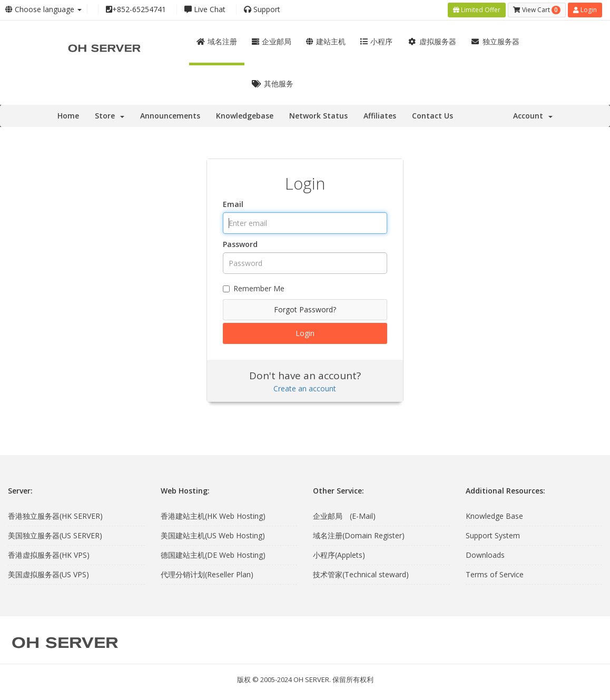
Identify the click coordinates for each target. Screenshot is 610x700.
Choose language (43, 9)
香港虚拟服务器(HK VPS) (49, 554)
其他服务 (273, 83)
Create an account (305, 388)
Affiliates (380, 116)
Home (68, 116)
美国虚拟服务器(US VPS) (48, 574)
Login (585, 10)
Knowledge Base (494, 515)
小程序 (376, 41)
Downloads (485, 554)
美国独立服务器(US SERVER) (55, 535)
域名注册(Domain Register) (359, 535)
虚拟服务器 (432, 41)
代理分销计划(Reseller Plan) (207, 574)
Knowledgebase (245, 116)
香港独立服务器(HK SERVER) (55, 515)
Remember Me (254, 288)
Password (240, 244)
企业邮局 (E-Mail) (344, 515)
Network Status (318, 116)
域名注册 (217, 41)
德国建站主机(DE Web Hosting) (213, 554)
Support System (493, 535)
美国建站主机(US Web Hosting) (213, 535)
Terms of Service (495, 574)
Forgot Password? (305, 309)
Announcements (170, 116)
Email (233, 204)
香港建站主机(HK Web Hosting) (213, 515)
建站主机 (326, 41)
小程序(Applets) (339, 554)
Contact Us (432, 116)
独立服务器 (495, 41)
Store (110, 116)
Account (533, 116)
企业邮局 (272, 41)
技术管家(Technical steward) (361, 574)
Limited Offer (477, 10)
